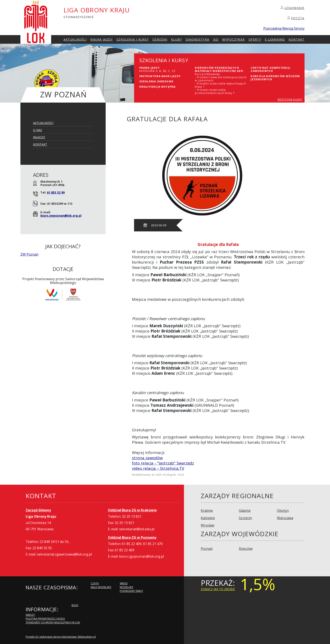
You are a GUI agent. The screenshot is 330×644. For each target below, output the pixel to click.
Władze (39, 137)
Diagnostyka (197, 39)
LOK (36, 22)
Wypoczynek (234, 39)
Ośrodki (160, 39)
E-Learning (275, 39)
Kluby (176, 39)
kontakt (296, 39)
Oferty (255, 39)
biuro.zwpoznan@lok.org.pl (61, 216)
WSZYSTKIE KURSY (290, 100)
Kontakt (40, 144)
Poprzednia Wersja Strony (284, 28)
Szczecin (245, 518)
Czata (95, 583)
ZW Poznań (29, 254)
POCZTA (298, 18)
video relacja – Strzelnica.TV (158, 468)
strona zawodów (147, 458)
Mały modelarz (101, 587)
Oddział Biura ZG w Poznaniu (132, 537)
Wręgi (124, 583)
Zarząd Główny (38, 510)
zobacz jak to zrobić (218, 589)
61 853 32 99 (56, 192)
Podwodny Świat (131, 591)
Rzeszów (246, 549)
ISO (216, 39)
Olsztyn (283, 511)
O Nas (38, 130)
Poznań (207, 549)
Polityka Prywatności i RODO (45, 619)
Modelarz (126, 587)
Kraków (207, 511)
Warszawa (285, 518)
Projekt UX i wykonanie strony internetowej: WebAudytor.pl (61, 637)
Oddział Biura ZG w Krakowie (132, 510)
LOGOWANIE (294, 8)
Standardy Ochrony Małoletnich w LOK (53, 622)
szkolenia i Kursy (132, 39)
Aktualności (75, 39)
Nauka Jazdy (101, 39)
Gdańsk (245, 511)
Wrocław (208, 525)
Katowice (208, 518)
